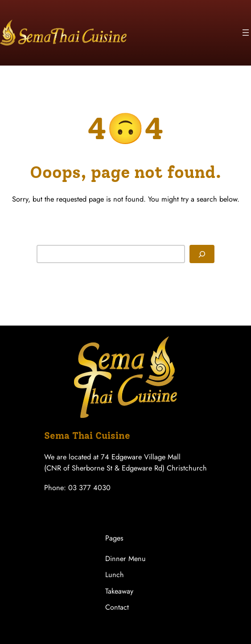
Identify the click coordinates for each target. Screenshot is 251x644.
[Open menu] (246, 33)
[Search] (202, 254)
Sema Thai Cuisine (87, 436)
